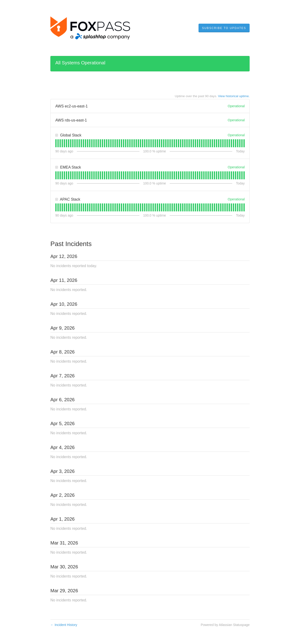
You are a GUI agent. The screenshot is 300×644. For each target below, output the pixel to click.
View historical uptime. (234, 96)
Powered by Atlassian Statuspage (225, 625)
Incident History (64, 625)
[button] (224, 28)
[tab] (56, 143)
